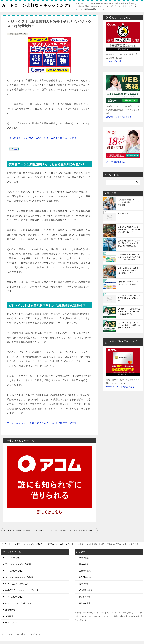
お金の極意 (84, 561)
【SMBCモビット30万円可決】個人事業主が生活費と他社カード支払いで (129, 328)
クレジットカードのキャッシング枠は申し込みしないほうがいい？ (129, 301)
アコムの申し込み (13, 561)
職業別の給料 (85, 580)
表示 (16, 152)
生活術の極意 (85, 574)
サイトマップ (123, 217)
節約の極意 (84, 567)
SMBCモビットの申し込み (17, 587)
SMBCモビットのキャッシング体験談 (22, 593)
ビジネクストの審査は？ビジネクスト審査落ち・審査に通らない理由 (74, 534)
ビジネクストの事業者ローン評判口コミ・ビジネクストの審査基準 (27, 534)
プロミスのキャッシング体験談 (19, 580)
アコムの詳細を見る (115, 65)
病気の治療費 (85, 607)
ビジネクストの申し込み (18, 37)
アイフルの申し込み (14, 600)
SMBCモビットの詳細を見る (119, 120)
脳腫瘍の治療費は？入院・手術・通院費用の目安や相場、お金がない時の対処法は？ (129, 247)
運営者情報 (10, 613)
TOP (23, 547)
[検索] (123, 186)
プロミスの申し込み (14, 574)
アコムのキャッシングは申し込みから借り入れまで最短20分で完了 (42, 141)
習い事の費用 (85, 600)
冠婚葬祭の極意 (86, 593)
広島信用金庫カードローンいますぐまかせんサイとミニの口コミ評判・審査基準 (129, 260)
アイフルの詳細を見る (116, 165)
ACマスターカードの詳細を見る (120, 390)
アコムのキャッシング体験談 (18, 567)
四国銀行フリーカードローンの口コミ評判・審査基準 (129, 286)
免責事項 (9, 619)
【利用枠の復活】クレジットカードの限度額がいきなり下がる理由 (129, 206)
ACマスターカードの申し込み (18, 607)
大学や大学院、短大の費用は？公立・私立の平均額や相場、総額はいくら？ (129, 274)
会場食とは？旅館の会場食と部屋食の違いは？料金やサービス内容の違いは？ (129, 233)
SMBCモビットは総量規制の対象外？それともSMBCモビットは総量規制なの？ (129, 315)
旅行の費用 (84, 587)
